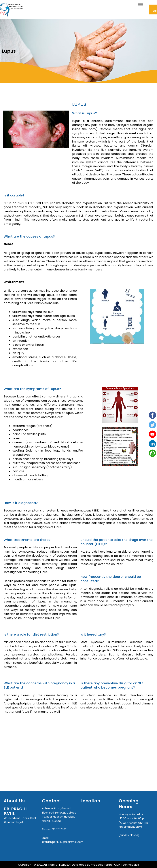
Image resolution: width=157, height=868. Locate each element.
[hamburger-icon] (140, 4)
